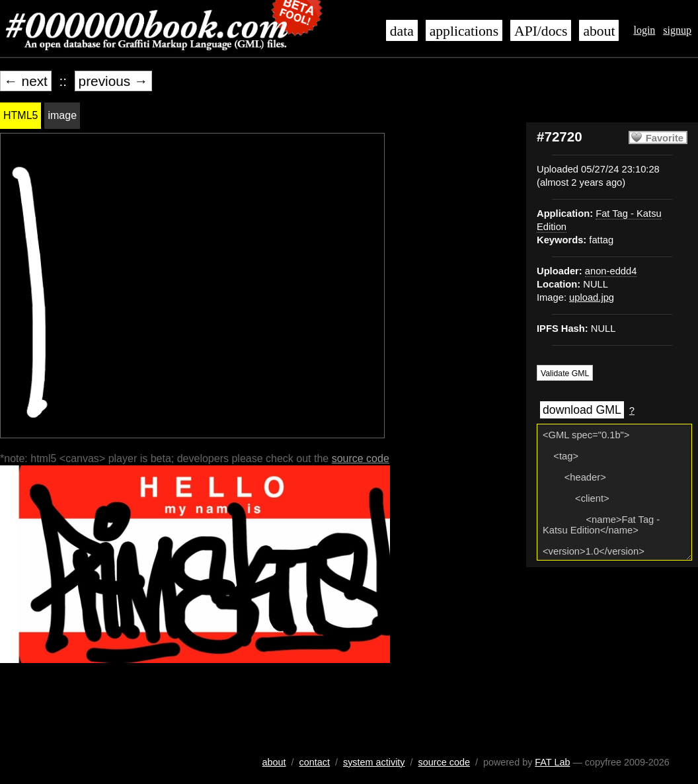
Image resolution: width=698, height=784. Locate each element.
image (62, 115)
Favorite (665, 138)
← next (26, 81)
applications (464, 31)
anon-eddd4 (611, 271)
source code (361, 458)
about (599, 31)
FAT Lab (552, 762)
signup (677, 30)
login (644, 30)
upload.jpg (592, 297)
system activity (374, 762)
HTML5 (20, 115)
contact (315, 762)
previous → (113, 81)
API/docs (541, 31)
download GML (582, 410)
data (402, 31)
